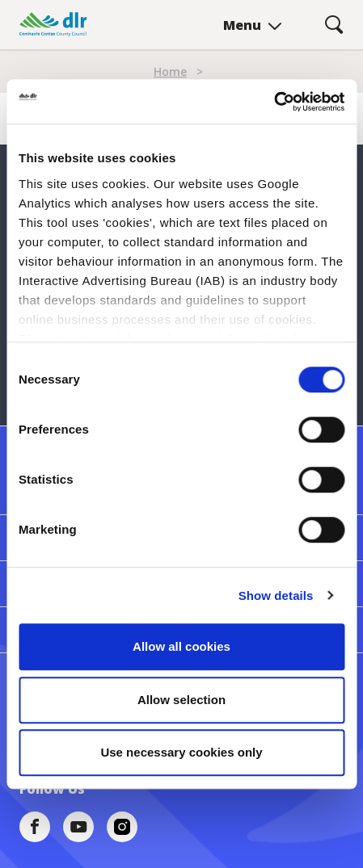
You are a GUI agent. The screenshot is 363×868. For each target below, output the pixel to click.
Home (170, 71)
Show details (276, 595)
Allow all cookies (181, 646)
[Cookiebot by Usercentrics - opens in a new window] (274, 102)
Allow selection (181, 700)
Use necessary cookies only (181, 752)
